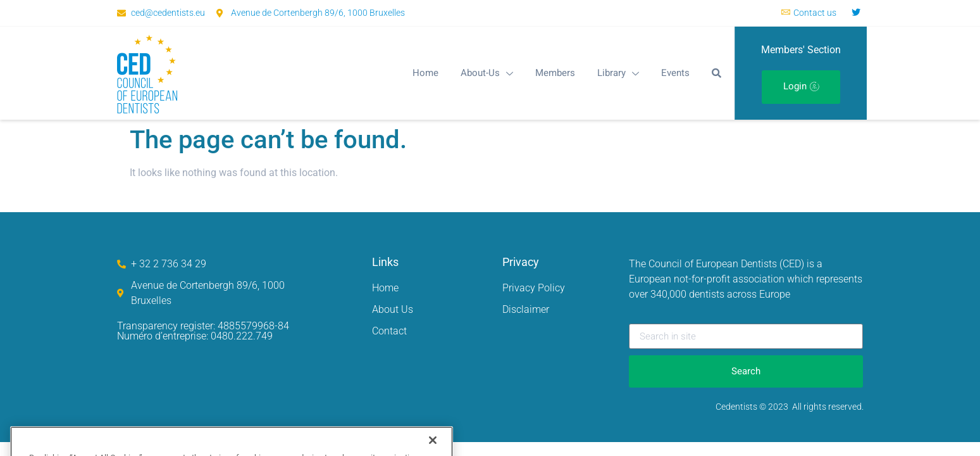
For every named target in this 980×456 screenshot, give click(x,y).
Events (675, 73)
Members (555, 73)
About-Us (487, 73)
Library (618, 73)
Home (425, 73)
